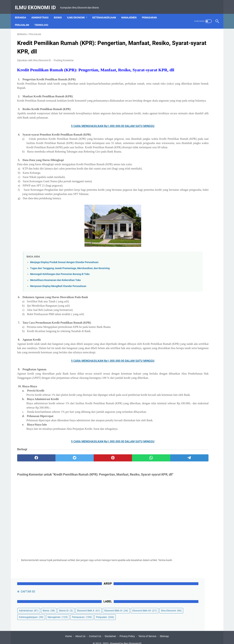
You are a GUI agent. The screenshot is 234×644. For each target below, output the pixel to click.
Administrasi (42, 12)
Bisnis (60, 12)
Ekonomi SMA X (195, 65)
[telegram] (138, 495)
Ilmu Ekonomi (78, 12)
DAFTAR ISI (175, 39)
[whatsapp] (111, 495)
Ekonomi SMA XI (177, 71)
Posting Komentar (64, 57)
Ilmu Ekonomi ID (38, 4)
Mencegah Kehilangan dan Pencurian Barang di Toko (60, 294)
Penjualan (24, 20)
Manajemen (131, 12)
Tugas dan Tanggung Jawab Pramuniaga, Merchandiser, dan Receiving (70, 288)
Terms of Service (147, 631)
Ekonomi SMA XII (178, 78)
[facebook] (31, 495)
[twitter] (57, 495)
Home (68, 631)
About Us (80, 631)
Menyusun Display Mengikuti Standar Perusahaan (58, 306)
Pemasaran (152, 12)
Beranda (23, 12)
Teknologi (44, 20)
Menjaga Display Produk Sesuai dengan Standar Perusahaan (64, 283)
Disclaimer (110, 631)
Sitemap (164, 631)
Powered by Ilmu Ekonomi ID (126, 639)
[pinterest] (84, 495)
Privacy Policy (127, 631)
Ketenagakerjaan (106, 12)
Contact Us (95, 631)
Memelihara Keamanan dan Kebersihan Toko (55, 301)
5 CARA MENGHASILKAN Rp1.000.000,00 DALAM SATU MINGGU (84, 134)
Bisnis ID (172, 65)
